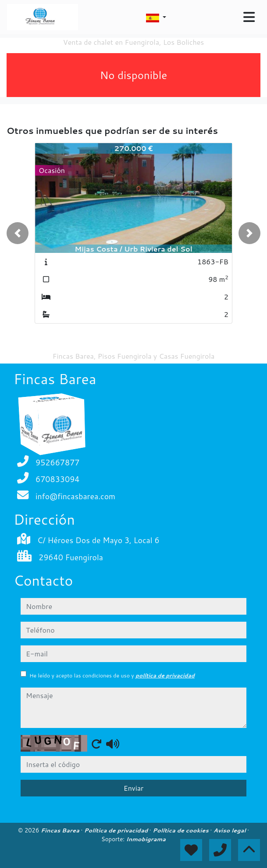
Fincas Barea (61, 830)
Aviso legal (230, 830)
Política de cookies (181, 830)
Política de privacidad (117, 830)
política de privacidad (165, 675)
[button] (18, 233)
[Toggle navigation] (249, 17)
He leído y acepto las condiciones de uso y (112, 675)
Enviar (134, 788)
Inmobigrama (146, 839)
